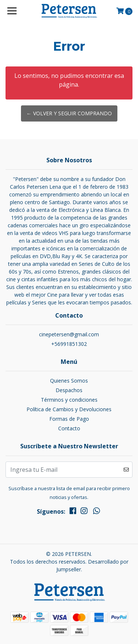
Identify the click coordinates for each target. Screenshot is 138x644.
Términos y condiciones (69, 400)
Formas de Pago (69, 419)
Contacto (69, 428)
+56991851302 (69, 344)
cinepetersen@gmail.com (69, 334)
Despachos (69, 390)
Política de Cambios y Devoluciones (69, 409)
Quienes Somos (69, 381)
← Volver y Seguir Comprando (69, 113)
